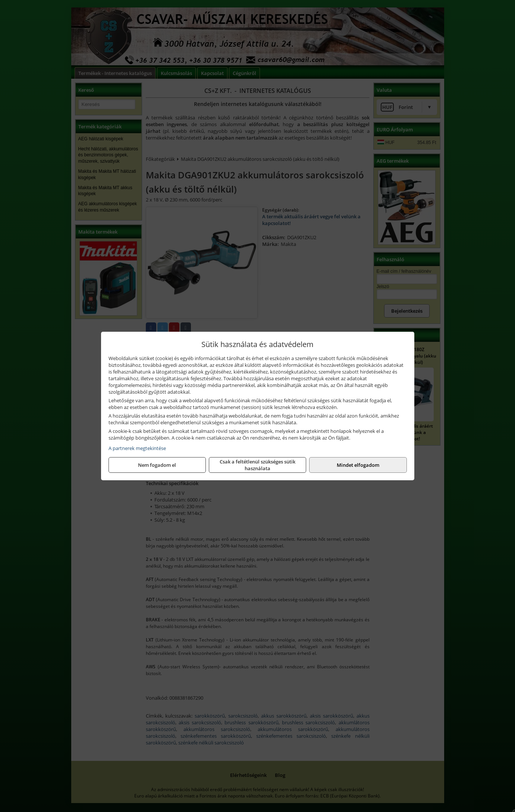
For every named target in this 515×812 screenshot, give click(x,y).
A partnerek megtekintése (137, 448)
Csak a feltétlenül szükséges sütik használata (257, 465)
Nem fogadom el (157, 465)
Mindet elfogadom (358, 465)
